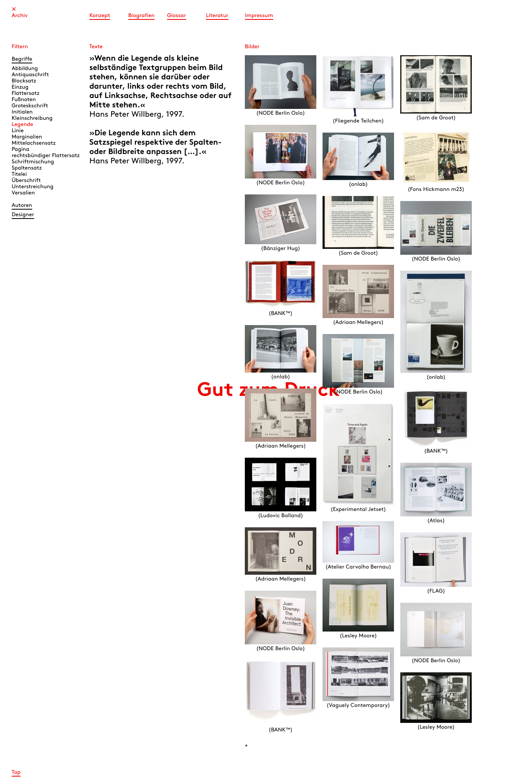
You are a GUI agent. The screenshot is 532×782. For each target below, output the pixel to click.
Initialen (22, 112)
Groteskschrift (30, 106)
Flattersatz (25, 94)
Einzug (20, 87)
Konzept (100, 16)
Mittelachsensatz (34, 143)
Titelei (19, 174)
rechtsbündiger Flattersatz (46, 156)
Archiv (20, 16)
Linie (18, 131)
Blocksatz (24, 81)
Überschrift (26, 181)
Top (16, 772)
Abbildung (25, 69)
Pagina (20, 150)
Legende (22, 125)
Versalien (23, 193)
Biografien (141, 16)
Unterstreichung (32, 187)
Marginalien (27, 137)
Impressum (259, 16)
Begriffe (22, 59)
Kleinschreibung (32, 118)
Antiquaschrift (30, 75)
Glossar (177, 16)
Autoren (22, 206)
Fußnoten (24, 100)
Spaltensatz (27, 168)
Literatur (217, 16)
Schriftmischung (33, 162)
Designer (23, 215)
